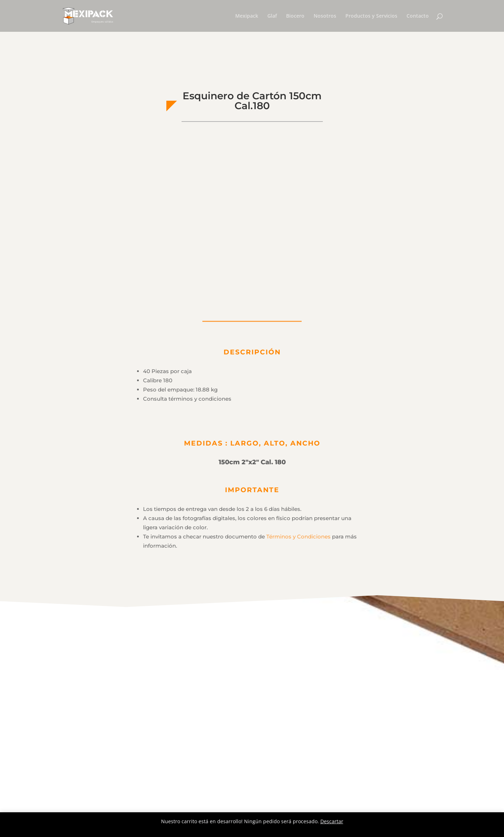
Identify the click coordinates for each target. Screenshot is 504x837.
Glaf (272, 16)
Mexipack (247, 16)
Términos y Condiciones (298, 537)
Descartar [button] (332, 821)
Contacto (418, 16)
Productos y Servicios (371, 16)
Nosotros (325, 16)
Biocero (295, 16)
